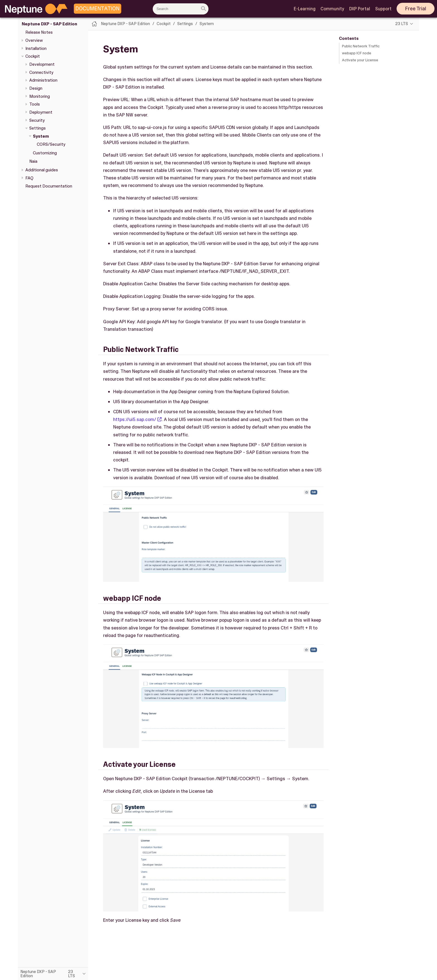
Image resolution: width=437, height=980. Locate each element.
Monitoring (40, 96)
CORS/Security (51, 144)
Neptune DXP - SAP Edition (49, 24)
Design (36, 88)
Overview (34, 40)
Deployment (41, 112)
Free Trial (416, 9)
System (41, 136)
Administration (43, 80)
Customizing (45, 153)
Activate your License (360, 60)
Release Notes (39, 32)
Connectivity (41, 72)
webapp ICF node (357, 53)
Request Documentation (49, 186)
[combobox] (181, 9)
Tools (35, 104)
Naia (33, 161)
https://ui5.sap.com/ (135, 419)
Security (37, 120)
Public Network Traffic (361, 46)
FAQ (29, 178)
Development (42, 64)
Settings (37, 128)
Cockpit (33, 56)
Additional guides (42, 170)
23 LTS (402, 24)
